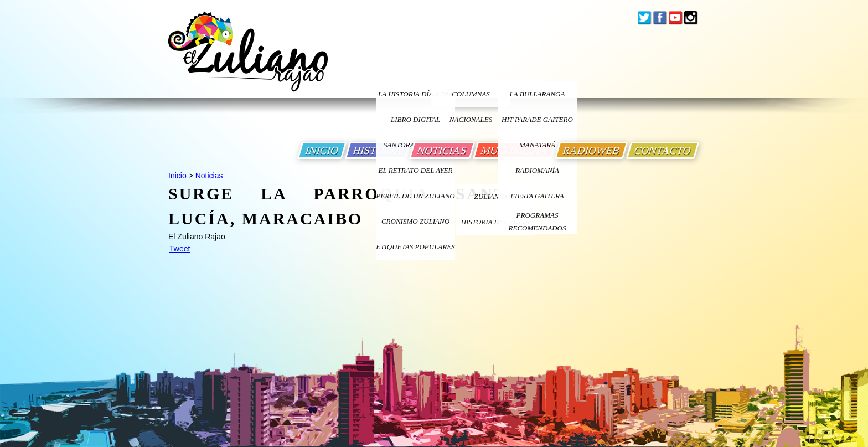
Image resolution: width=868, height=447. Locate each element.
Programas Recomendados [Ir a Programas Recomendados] (538, 222)
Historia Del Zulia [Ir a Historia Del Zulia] (495, 222)
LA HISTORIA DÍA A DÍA (415, 94)
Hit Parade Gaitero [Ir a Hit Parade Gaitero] (537, 119)
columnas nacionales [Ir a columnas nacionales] (471, 98)
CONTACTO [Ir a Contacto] (663, 150)
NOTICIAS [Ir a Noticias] (442, 150)
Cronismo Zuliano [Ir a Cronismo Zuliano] (415, 221)
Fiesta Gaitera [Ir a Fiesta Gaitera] (537, 196)
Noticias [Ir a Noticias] (209, 176)
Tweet (180, 249)
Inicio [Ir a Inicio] (177, 176)
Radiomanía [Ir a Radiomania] (537, 170)
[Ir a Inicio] (248, 60)
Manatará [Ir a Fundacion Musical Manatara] (537, 145)
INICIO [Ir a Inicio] (322, 150)
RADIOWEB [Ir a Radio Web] (591, 150)
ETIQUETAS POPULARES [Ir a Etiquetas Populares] (415, 247)
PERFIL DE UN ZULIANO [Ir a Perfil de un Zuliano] (415, 196)
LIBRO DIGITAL (415, 119)
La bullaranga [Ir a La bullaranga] (538, 94)
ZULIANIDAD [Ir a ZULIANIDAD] (495, 196)
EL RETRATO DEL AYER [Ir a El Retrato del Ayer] (415, 170)
